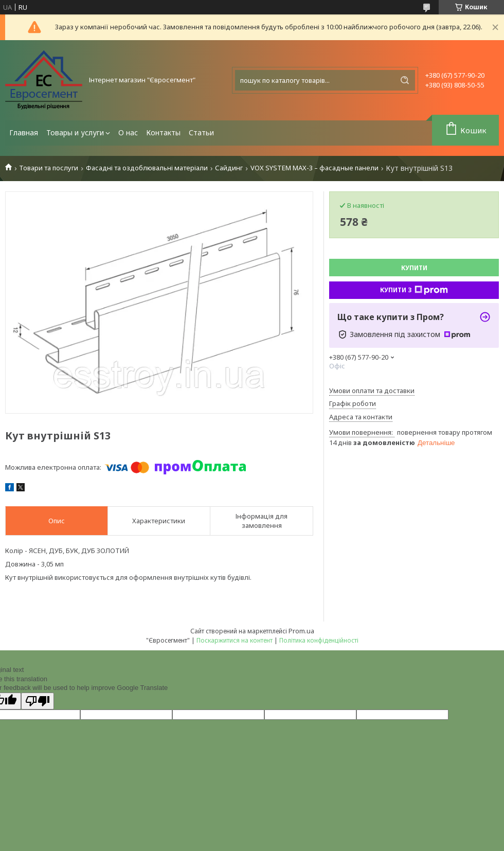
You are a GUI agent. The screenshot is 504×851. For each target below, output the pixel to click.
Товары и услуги (75, 132)
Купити (414, 268)
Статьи (201, 132)
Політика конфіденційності (319, 640)
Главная (24, 132)
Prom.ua (301, 631)
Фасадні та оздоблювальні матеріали (147, 168)
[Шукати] (405, 80)
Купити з (414, 290)
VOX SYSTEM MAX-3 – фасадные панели (314, 168)
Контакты (163, 132)
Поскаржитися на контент (235, 640)
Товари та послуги (49, 168)
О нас (128, 132)
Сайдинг (229, 168)
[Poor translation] (38, 701)
